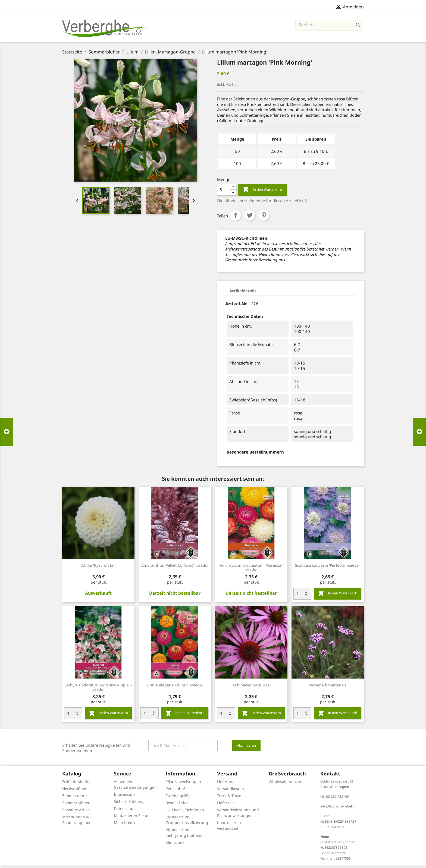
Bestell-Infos (177, 805)
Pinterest (264, 218)
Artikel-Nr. (236, 306)
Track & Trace (229, 798)
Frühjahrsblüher (77, 784)
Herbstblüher (74, 791)
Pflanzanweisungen (183, 784)
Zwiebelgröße (178, 798)
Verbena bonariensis (328, 687)
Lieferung (226, 784)
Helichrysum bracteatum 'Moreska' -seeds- (251, 570)
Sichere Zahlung (129, 804)
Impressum (124, 797)
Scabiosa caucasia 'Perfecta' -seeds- (328, 568)
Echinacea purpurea (251, 687)
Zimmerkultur (75, 798)
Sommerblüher (76, 805)
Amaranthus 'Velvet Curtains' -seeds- (175, 568)
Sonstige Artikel (76, 812)
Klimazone (175, 845)
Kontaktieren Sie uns (133, 818)
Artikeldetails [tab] (243, 293)
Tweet (250, 218)
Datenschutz (125, 811)
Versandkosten (231, 791)
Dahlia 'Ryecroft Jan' (98, 568)
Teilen (236, 218)
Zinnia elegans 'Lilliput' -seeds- (175, 687)
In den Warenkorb (262, 192)
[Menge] (224, 192)
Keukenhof (175, 791)
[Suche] (330, 27)
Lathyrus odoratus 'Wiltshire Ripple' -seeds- (98, 690)
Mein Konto (124, 825)
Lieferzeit (225, 805)
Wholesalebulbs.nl (286, 784)
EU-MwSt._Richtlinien (185, 812)
